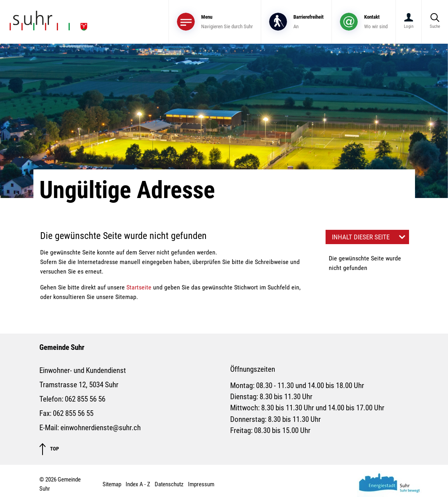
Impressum (201, 484)
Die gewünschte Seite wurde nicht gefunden (365, 263)
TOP (49, 449)
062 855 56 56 (85, 399)
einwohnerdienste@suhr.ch (101, 428)
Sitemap (112, 484)
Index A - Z (138, 484)
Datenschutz (169, 484)
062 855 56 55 (73, 414)
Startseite (139, 287)
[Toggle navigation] (215, 22)
